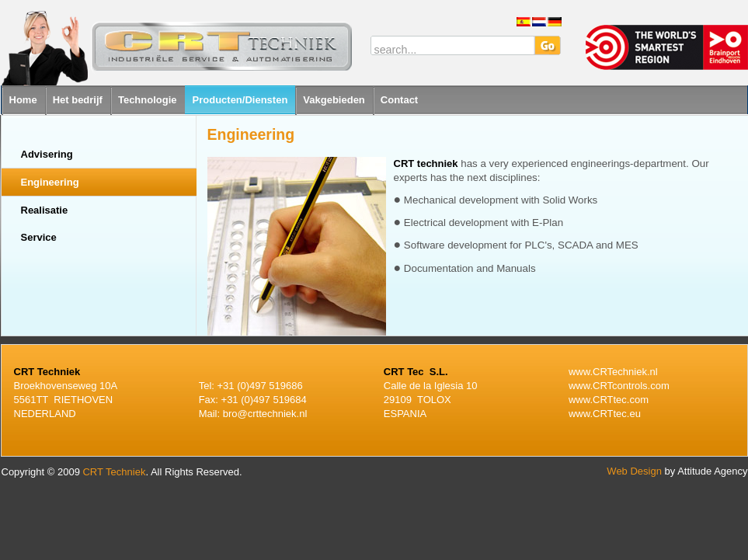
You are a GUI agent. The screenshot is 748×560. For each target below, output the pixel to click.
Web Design (634, 471)
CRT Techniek (114, 472)
